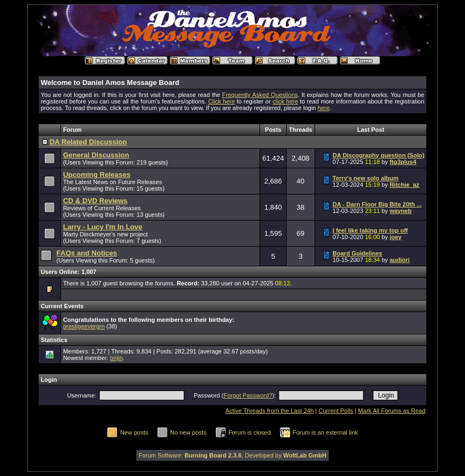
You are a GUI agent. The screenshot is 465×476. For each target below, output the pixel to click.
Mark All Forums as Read (392, 411)
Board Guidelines (357, 253)
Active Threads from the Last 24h (269, 411)
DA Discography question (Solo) (378, 155)
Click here (222, 101)
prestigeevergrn (84, 326)
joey (396, 237)
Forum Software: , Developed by (233, 455)
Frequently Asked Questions (260, 95)
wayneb (401, 211)
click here (285, 101)
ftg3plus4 (403, 162)
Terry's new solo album (366, 178)
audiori (400, 260)
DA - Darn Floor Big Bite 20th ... (377, 204)
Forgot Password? (248, 395)
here (324, 108)
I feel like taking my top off (370, 230)
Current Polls (336, 411)
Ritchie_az (404, 185)
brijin (116, 358)
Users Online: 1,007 (69, 272)
